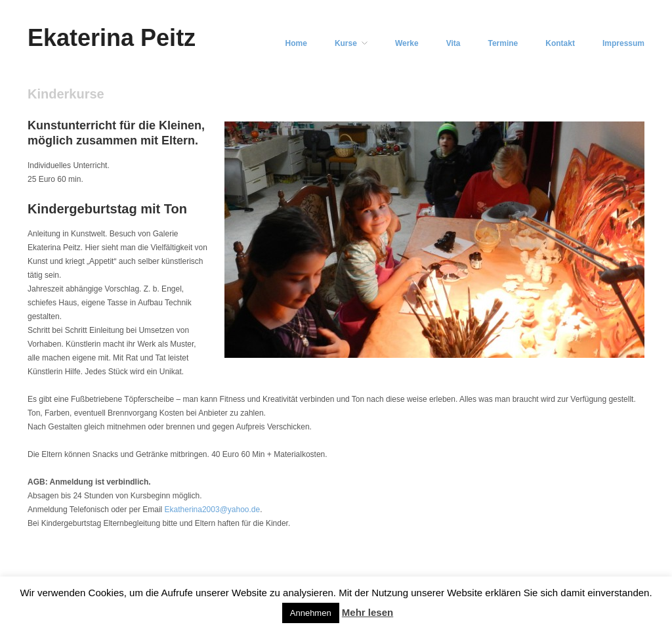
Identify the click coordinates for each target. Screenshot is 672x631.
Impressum (623, 43)
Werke (407, 43)
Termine (503, 43)
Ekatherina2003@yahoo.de (213, 510)
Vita (453, 43)
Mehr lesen (367, 612)
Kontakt (560, 43)
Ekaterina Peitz (112, 38)
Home (296, 43)
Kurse (346, 43)
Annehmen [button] (311, 613)
